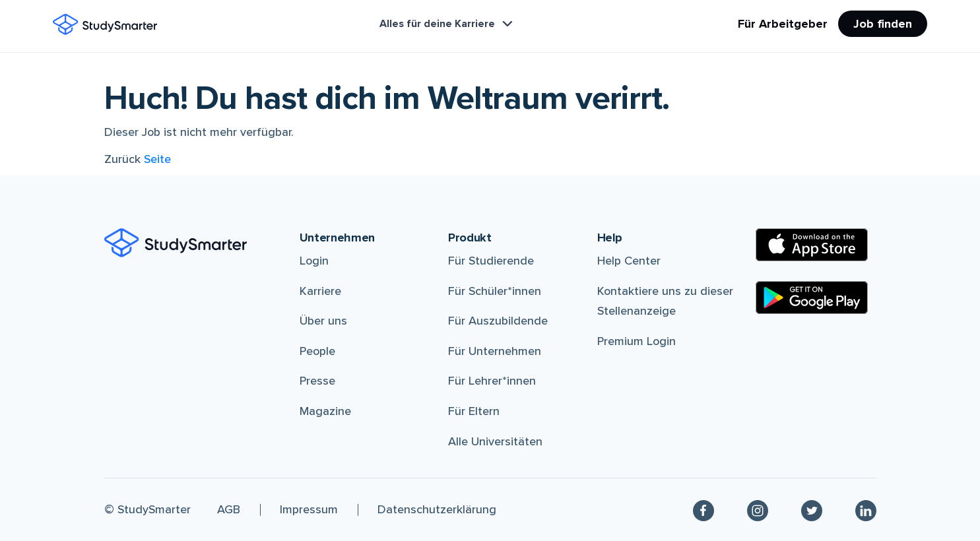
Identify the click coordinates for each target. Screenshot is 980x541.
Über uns (323, 321)
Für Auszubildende (498, 321)
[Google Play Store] (812, 298)
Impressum (309, 509)
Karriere (320, 291)
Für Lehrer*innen (492, 381)
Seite (157, 159)
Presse (317, 381)
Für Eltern (474, 411)
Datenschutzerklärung (437, 509)
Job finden (883, 24)
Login (314, 261)
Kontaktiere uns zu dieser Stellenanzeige (665, 301)
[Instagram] (758, 510)
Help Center (629, 261)
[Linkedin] (866, 510)
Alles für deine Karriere (447, 24)
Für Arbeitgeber (783, 24)
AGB (229, 509)
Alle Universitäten (495, 441)
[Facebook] (703, 510)
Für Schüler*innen (495, 291)
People (317, 351)
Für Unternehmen (495, 351)
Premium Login (637, 341)
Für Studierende (491, 261)
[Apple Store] (812, 245)
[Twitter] (812, 510)
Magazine (325, 411)
